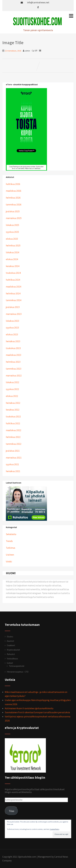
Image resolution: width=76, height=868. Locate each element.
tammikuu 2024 (14, 300)
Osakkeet (11, 645)
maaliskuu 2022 (14, 430)
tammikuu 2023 (14, 369)
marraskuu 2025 (14, 218)
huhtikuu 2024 (13, 280)
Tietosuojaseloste (17, 666)
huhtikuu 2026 (13, 184)
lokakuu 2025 (12, 225)
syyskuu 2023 (12, 328)
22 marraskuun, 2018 (13, 51)
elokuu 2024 (12, 259)
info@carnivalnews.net (38, 2)
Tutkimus (11, 548)
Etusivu (10, 637)
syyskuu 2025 (12, 232)
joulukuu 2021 (13, 451)
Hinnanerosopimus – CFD (18, 672)
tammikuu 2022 (14, 444)
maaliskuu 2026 (14, 191)
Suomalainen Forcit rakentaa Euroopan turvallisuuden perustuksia (37, 712)
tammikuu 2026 (14, 205)
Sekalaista (11, 534)
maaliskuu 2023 (13, 355)
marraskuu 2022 (14, 376)
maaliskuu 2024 (14, 287)
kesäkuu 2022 (13, 410)
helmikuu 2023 (13, 362)
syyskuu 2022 (12, 389)
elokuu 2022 (12, 396)
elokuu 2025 (12, 239)
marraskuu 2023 (14, 314)
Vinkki (9, 562)
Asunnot (10, 641)
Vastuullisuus (12, 659)
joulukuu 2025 (13, 211)
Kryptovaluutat (13, 650)
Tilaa (12, 811)
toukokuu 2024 (13, 273)
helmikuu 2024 (13, 294)
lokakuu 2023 (12, 321)
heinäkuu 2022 (13, 403)
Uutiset (10, 663)
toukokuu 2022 (13, 417)
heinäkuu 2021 (13, 471)
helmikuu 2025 (13, 246)
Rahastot (11, 654)
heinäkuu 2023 (13, 341)
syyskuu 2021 (12, 464)
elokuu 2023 (12, 334)
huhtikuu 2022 (13, 423)
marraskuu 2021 (14, 458)
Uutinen (10, 555)
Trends (9, 541)
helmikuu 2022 (13, 437)
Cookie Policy (55, 829)
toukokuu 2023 (13, 348)
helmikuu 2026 (13, 198)
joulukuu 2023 (13, 307)
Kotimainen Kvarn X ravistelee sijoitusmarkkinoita (29, 708)
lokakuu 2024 (13, 252)
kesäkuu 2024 (13, 266)
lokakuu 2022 (13, 382)
